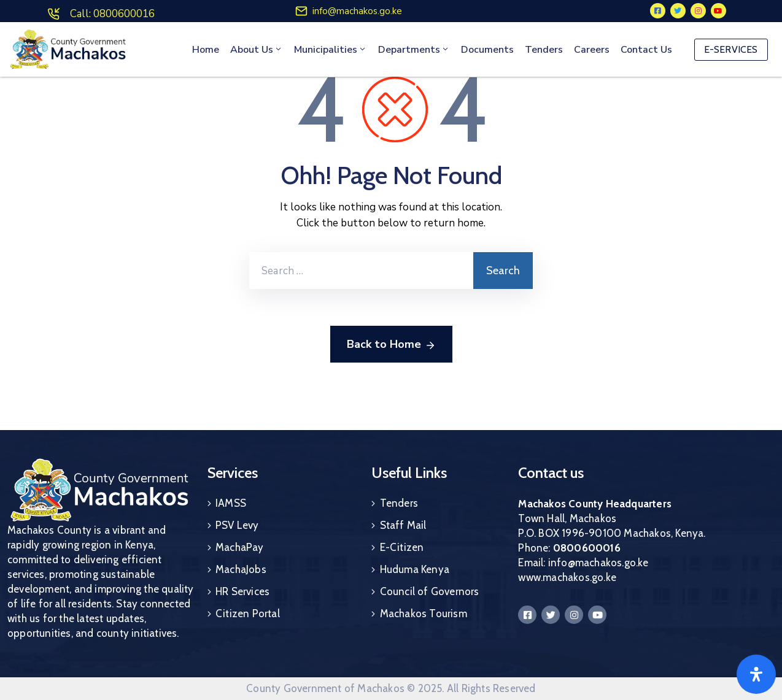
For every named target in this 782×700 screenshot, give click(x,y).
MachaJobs (241, 569)
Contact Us (646, 50)
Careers (592, 50)
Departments (414, 50)
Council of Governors (430, 591)
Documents (487, 50)
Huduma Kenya (415, 569)
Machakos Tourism (424, 613)
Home (206, 50)
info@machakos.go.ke (357, 11)
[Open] (756, 674)
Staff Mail (403, 525)
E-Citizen (402, 547)
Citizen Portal (248, 613)
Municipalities (331, 50)
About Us (257, 50)
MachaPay (240, 547)
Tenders (544, 50)
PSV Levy (237, 525)
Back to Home (391, 345)
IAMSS (231, 503)
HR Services (242, 591)
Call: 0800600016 (112, 14)
